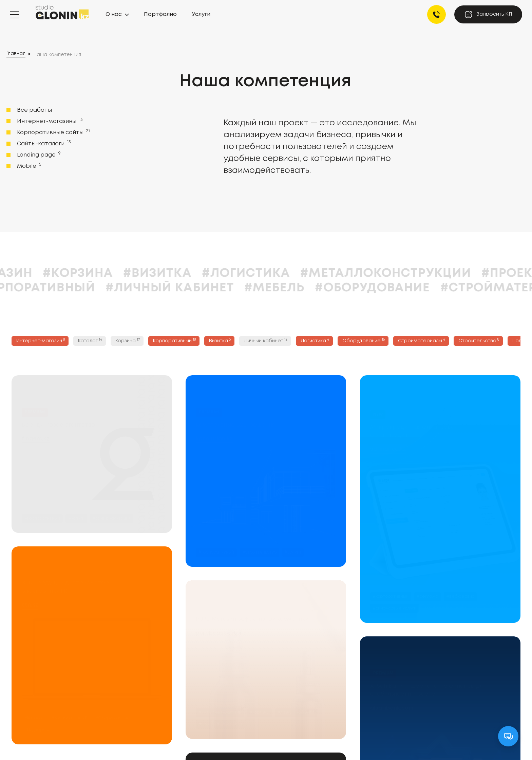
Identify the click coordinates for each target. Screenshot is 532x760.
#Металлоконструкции (424, 273)
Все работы (34, 110)
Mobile (28, 166)
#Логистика (284, 273)
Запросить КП (488, 14)
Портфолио (160, 14)
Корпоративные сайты (53, 132)
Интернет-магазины (49, 121)
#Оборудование (410, 288)
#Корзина (116, 273)
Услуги (201, 14)
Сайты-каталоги (43, 143)
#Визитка (195, 273)
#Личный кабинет (208, 288)
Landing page (38, 155)
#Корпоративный (71, 288)
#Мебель (313, 288)
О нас (114, 14)
